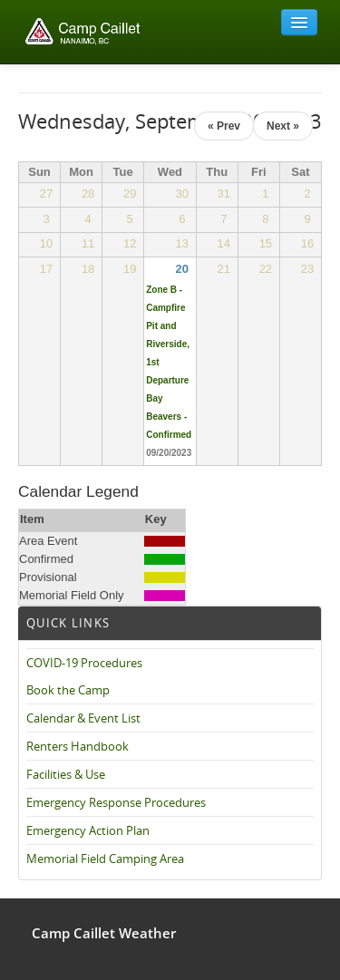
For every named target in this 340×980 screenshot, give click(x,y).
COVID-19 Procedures (84, 663)
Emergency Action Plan (88, 830)
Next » (283, 126)
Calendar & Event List (83, 718)
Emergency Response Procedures (116, 802)
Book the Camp (68, 690)
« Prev (224, 126)
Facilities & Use (66, 774)
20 (182, 269)
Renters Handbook (78, 746)
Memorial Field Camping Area (105, 859)
